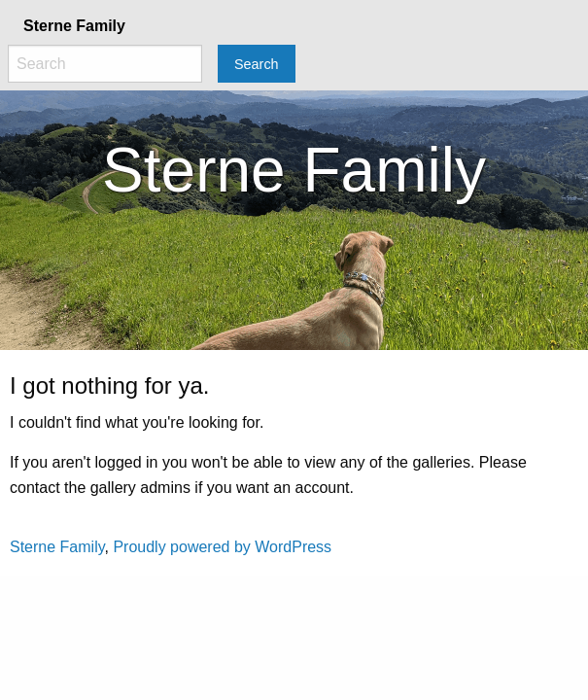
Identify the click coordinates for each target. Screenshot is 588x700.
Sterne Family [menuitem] (74, 26)
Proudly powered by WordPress (222, 547)
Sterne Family (57, 547)
